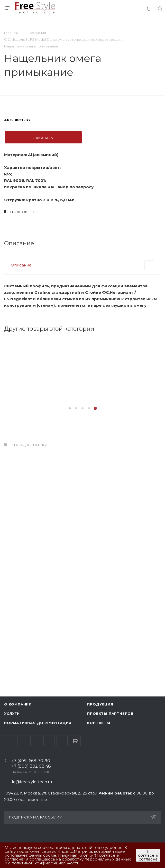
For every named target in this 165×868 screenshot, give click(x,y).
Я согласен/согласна (148, 855)
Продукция (100, 704)
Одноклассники (49, 741)
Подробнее (43, 600)
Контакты (99, 723)
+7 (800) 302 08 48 (31, 766)
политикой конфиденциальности (45, 863)
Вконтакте (10, 741)
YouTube (36, 741)
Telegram (23, 741)
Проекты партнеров (110, 713)
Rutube (75, 741)
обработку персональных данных (96, 859)
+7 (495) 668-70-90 (31, 761)
